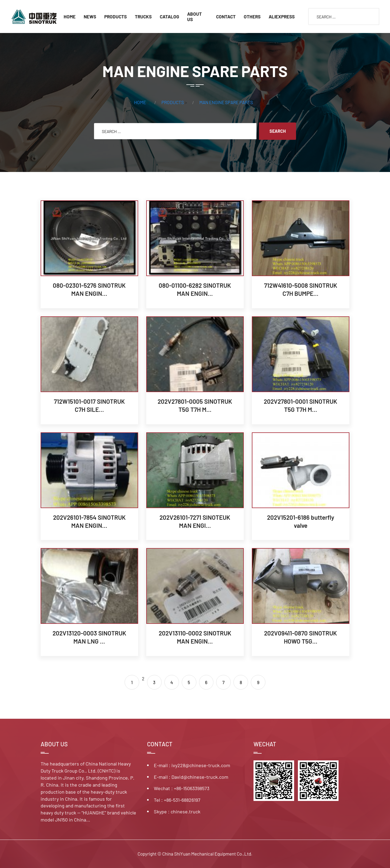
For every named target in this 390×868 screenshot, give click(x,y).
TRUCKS (143, 16)
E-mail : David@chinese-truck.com (191, 777)
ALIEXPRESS (282, 16)
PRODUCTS (116, 16)
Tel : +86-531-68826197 (177, 800)
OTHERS (252, 16)
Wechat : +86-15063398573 (182, 788)
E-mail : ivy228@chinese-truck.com (192, 765)
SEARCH (278, 131)
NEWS (90, 16)
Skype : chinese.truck (177, 811)
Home (70, 16)
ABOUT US (194, 16)
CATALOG (169, 16)
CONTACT (226, 16)
